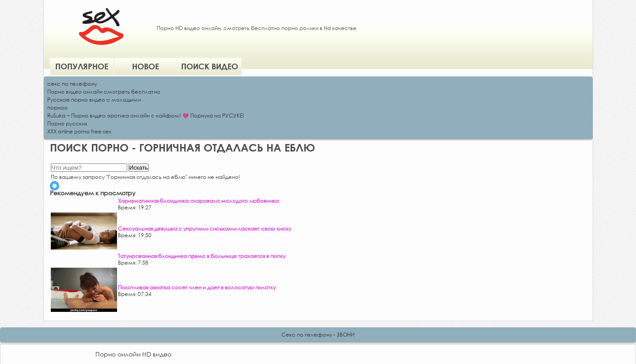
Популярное (82, 66)
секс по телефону (72, 84)
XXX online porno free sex (79, 131)
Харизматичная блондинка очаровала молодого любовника (198, 201)
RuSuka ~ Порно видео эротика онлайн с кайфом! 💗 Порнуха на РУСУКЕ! (146, 116)
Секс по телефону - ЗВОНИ (318, 335)
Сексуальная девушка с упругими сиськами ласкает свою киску (204, 229)
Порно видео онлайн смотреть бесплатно (104, 92)
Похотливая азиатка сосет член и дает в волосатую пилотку (197, 287)
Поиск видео (210, 66)
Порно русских (67, 123)
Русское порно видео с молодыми (94, 100)
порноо (57, 108)
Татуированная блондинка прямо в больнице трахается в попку (202, 256)
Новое (146, 66)
